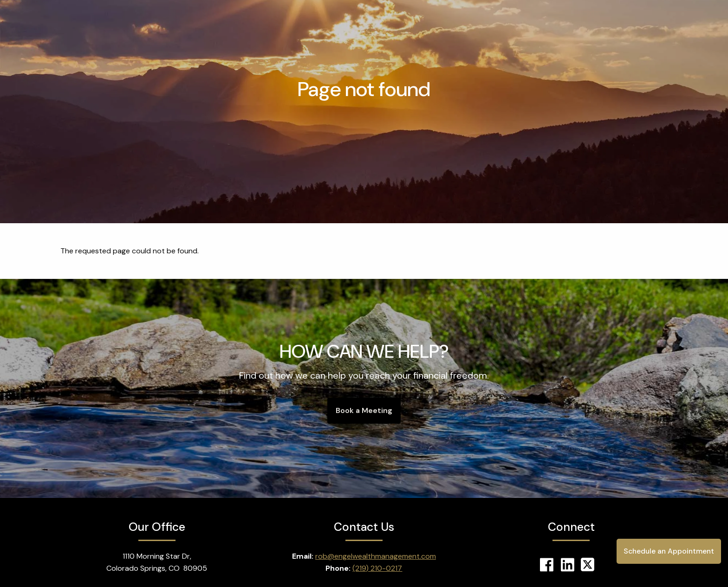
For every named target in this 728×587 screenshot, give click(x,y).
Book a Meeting (364, 410)
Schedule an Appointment (667, 551)
